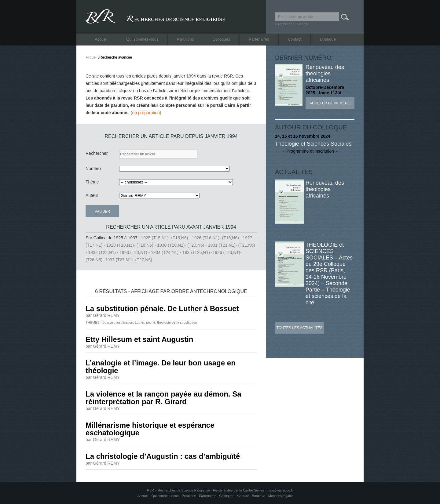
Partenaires (259, 39)
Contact (295, 39)
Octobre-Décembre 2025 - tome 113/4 (325, 90)
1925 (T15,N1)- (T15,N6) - (166, 238)
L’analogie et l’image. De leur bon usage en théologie (161, 367)
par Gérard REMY (103, 315)
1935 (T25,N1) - (198, 252)
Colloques (221, 39)
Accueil (101, 39)
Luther (139, 322)
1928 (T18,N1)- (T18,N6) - (132, 245)
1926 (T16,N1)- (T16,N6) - (217, 238)
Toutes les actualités (299, 328)
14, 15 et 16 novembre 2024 (303, 136)
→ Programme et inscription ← (307, 151)
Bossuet (108, 322)
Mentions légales (281, 496)
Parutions (185, 39)
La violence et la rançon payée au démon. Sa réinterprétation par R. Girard (163, 398)
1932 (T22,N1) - (104, 252)
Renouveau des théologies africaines (325, 74)
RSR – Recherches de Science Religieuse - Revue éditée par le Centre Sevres (206, 490)
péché (151, 322)
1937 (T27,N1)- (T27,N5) (129, 260)
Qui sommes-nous (142, 39)
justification (125, 322)
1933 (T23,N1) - (135, 252)
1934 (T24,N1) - (167, 252)
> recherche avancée (292, 24)
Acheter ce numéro (330, 103)
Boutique (328, 39)
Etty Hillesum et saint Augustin (139, 339)
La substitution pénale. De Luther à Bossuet (162, 308)
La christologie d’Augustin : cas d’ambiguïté (163, 456)
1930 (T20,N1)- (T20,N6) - (183, 245)
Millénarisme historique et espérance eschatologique (150, 429)
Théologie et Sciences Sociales (313, 144)
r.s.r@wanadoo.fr (280, 490)
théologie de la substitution (177, 322)
